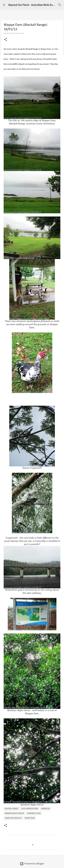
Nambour (46, 809)
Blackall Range (11, 809)
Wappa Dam (30, 818)
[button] (5, 40)
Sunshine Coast (34, 813)
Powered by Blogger (32, 864)
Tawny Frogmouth (13, 818)
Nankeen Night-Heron (14, 813)
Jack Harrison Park (30, 809)
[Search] (60, 5)
